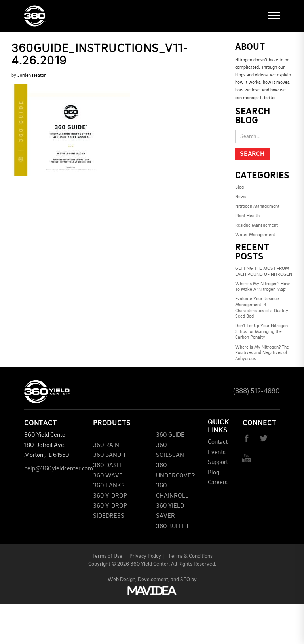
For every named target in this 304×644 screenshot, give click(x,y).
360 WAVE (108, 476)
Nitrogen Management (257, 206)
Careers (218, 483)
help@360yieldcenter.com (59, 469)
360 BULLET (173, 527)
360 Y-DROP (110, 496)
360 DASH (107, 466)
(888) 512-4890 (256, 391)
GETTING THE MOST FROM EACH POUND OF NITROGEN (264, 272)
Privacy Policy (145, 556)
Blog (239, 188)
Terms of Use (107, 556)
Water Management (255, 235)
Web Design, (122, 580)
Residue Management (256, 225)
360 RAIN (106, 445)
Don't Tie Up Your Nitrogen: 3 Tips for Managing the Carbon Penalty (262, 332)
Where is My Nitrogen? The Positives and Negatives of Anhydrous (262, 353)
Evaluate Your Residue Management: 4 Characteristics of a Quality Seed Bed (262, 308)
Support (218, 462)
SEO (185, 580)
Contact (218, 442)
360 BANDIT (110, 455)
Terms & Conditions (190, 556)
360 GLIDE (170, 435)
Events (217, 453)
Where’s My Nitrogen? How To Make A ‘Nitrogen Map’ (262, 287)
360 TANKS (109, 486)
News (241, 197)
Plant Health (247, 216)
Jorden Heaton (32, 76)
